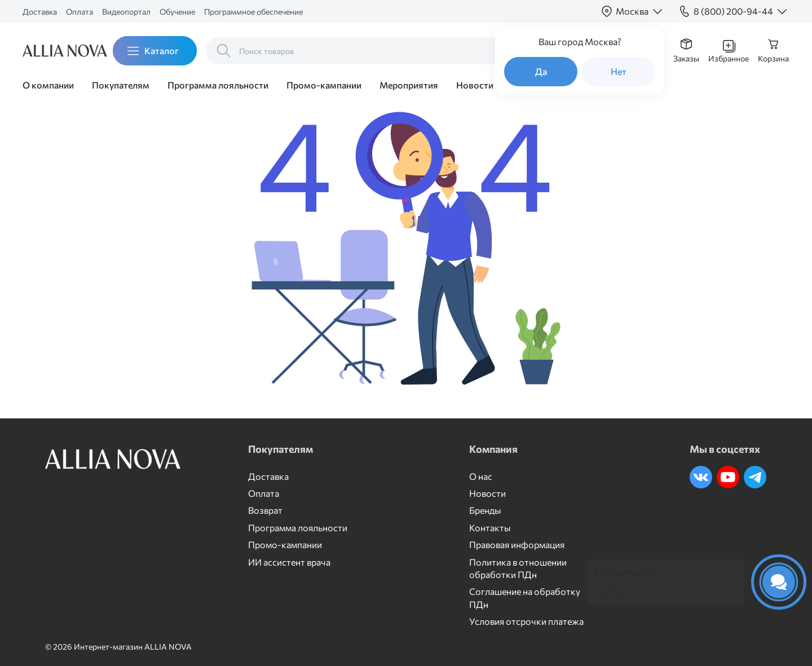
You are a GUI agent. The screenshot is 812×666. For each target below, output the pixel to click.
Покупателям (121, 85)
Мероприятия (409, 85)
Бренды (485, 510)
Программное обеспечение (253, 12)
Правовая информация (517, 544)
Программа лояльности (218, 85)
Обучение (177, 12)
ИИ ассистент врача (289, 562)
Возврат (265, 510)
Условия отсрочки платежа (526, 621)
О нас (481, 476)
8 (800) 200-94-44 (733, 11)
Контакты (490, 528)
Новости (475, 85)
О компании (48, 85)
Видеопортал (126, 12)
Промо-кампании (324, 85)
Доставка (40, 12)
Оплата (80, 12)
